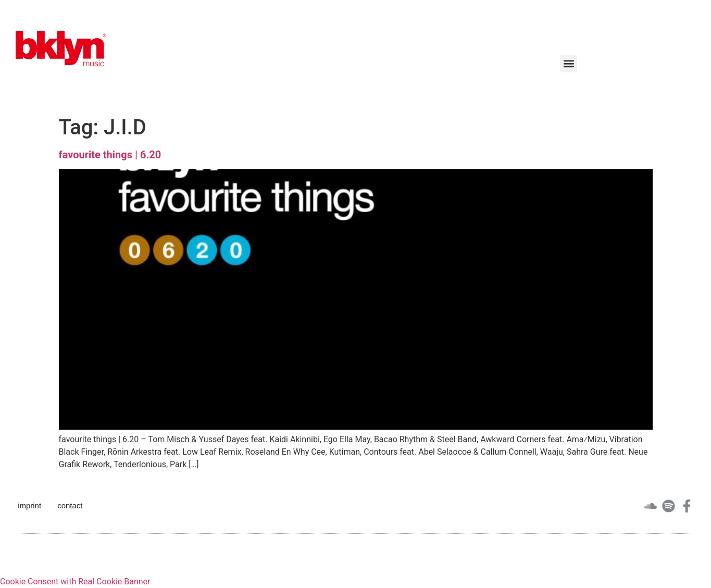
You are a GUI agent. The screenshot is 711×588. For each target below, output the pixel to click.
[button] (569, 64)
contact (70, 505)
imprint (29, 505)
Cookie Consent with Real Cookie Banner (75, 581)
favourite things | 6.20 (110, 155)
